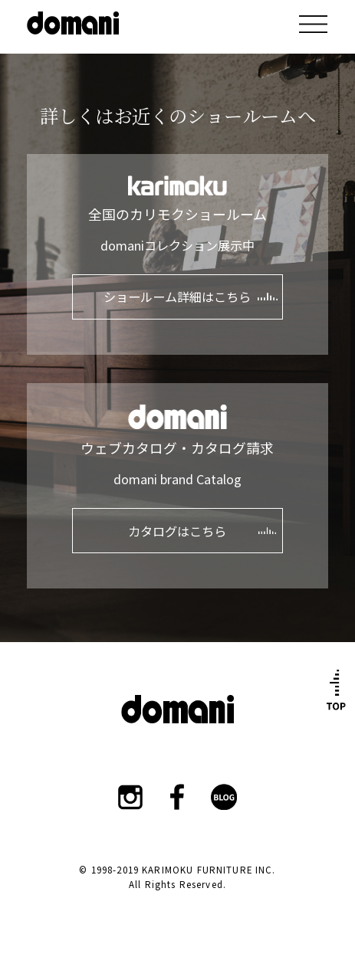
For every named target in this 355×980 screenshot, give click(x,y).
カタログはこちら (177, 531)
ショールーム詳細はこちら (177, 297)
